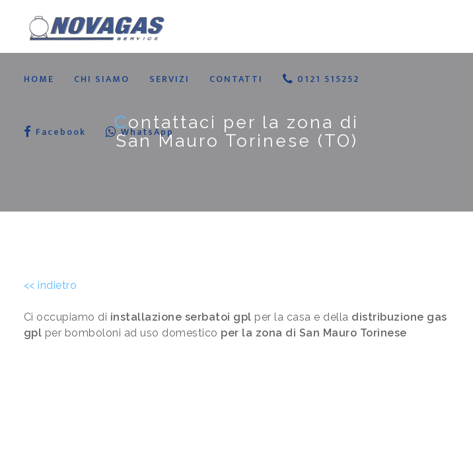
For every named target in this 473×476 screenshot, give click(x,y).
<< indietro (51, 285)
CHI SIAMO (102, 79)
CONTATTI (236, 79)
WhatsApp (140, 132)
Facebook (55, 132)
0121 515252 (321, 79)
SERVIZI (169, 79)
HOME (39, 79)
